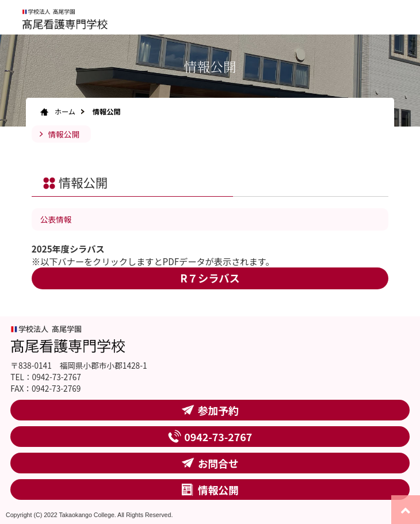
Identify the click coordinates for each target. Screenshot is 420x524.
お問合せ (218, 463)
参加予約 (218, 410)
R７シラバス (210, 278)
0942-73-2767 (218, 437)
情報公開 (64, 134)
